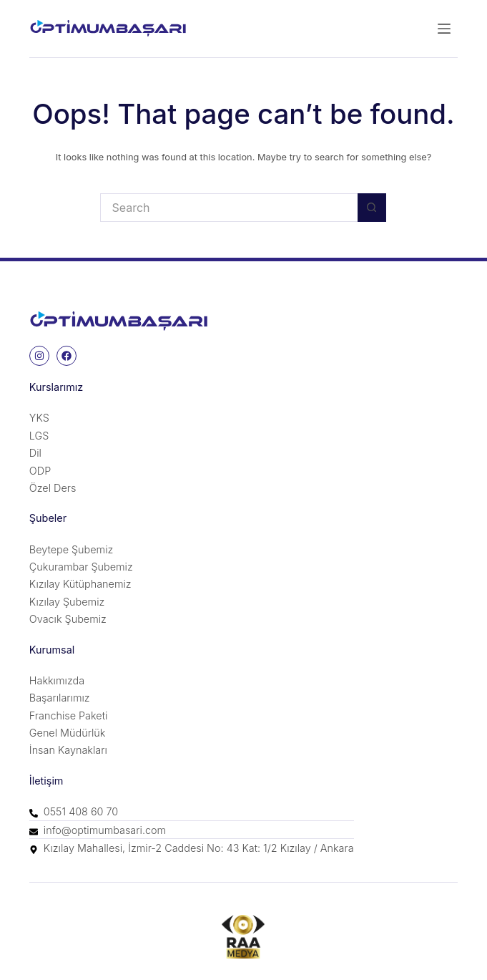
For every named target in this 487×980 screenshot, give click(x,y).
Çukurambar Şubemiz (81, 567)
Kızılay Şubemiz (67, 602)
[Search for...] (229, 208)
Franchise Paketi (68, 715)
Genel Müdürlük (68, 733)
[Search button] (372, 208)
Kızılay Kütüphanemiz (80, 584)
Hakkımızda (57, 680)
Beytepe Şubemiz (71, 549)
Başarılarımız (60, 698)
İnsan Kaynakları (68, 750)
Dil (35, 453)
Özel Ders (53, 488)
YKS (39, 418)
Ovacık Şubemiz (68, 619)
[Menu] (444, 29)
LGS (39, 436)
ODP (40, 471)
